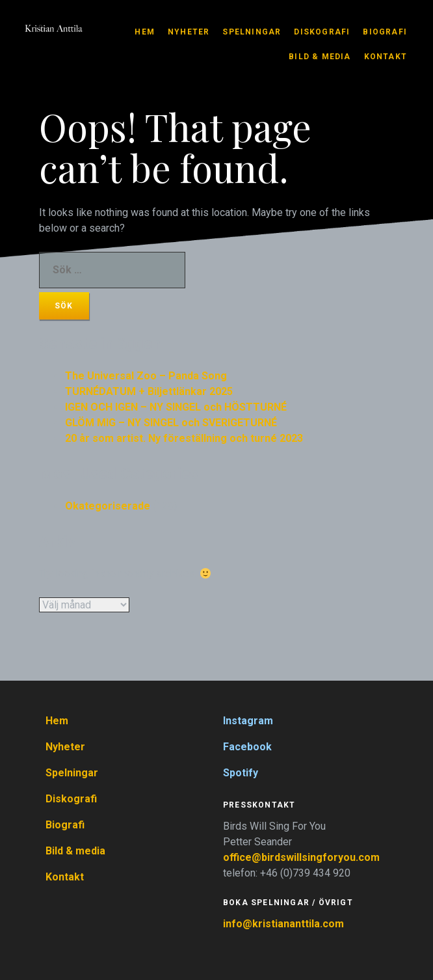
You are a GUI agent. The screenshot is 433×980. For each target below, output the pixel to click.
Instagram (248, 721)
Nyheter (189, 32)
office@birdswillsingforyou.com (303, 857)
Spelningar (252, 32)
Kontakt (386, 57)
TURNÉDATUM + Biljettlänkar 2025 (149, 391)
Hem (145, 32)
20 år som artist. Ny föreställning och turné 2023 (184, 438)
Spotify (241, 773)
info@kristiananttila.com (283, 924)
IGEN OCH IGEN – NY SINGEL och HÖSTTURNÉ (176, 407)
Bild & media (320, 57)
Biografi (385, 32)
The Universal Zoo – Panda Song (146, 376)
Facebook (247, 747)
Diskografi (322, 32)
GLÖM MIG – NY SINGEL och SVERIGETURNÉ (171, 423)
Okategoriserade (108, 506)
